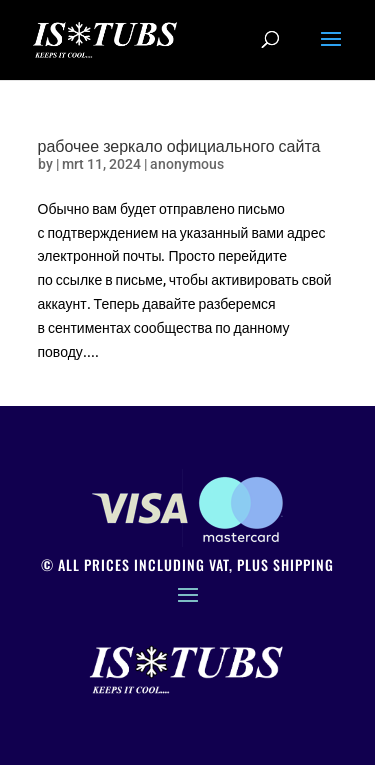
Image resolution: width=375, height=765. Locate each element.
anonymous (187, 164)
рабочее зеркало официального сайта (179, 145)
